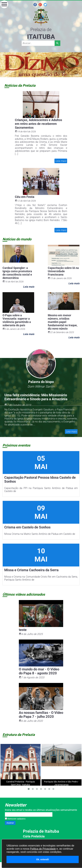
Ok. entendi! (43, 859)
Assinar (10, 823)
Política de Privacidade (43, 849)
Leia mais (61, 161)
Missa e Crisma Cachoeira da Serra (31, 570)
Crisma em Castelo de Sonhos (27, 527)
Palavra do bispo (41, 382)
